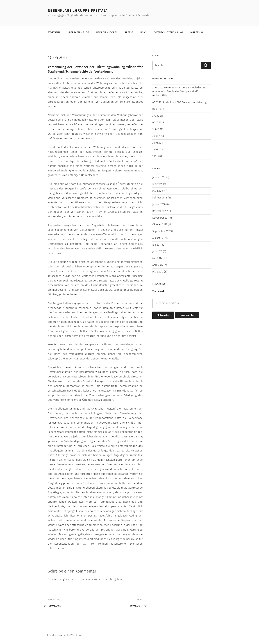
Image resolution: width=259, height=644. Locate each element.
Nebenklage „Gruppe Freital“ (78, 10)
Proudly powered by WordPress (65, 635)
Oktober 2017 (160, 224)
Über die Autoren (107, 33)
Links (143, 33)
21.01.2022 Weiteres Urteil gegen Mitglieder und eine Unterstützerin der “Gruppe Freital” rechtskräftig (179, 92)
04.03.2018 (158, 109)
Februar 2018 (160, 198)
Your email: (159, 291)
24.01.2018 (158, 143)
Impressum (197, 33)
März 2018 (158, 191)
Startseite (54, 33)
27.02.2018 (158, 116)
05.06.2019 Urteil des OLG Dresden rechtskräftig (179, 102)
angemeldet (67, 579)
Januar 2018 (159, 204)
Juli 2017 (157, 245)
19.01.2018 (158, 156)
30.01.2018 (158, 136)
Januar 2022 (159, 177)
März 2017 (158, 272)
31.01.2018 (158, 129)
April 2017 (158, 265)
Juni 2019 (157, 184)
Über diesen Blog (78, 33)
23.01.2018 (158, 150)
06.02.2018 (158, 123)
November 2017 (161, 218)
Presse (129, 33)
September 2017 (161, 231)
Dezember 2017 (161, 211)
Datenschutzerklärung (168, 33)
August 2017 (159, 238)
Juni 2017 (157, 251)
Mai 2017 (157, 258)
